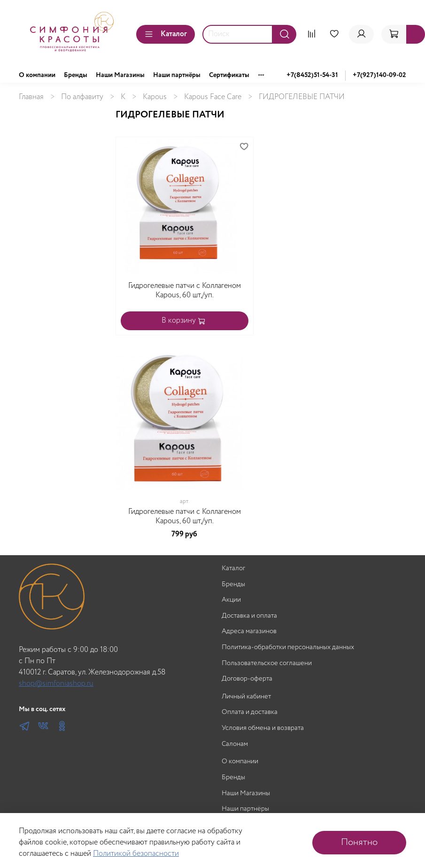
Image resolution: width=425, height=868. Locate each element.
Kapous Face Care (213, 97)
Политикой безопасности (136, 854)
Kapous (155, 97)
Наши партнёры (177, 75)
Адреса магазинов (249, 632)
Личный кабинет (246, 697)
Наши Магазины (120, 75)
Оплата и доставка (250, 712)
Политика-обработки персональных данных (288, 647)
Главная (31, 97)
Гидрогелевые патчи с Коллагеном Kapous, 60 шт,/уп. (185, 291)
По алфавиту (82, 97)
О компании (37, 75)
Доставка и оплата (249, 616)
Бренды (76, 75)
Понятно (359, 842)
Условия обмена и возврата (263, 728)
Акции (231, 600)
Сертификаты (229, 75)
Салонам (235, 744)
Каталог (166, 34)
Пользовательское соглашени (267, 663)
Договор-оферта (247, 679)
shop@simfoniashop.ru (56, 684)
